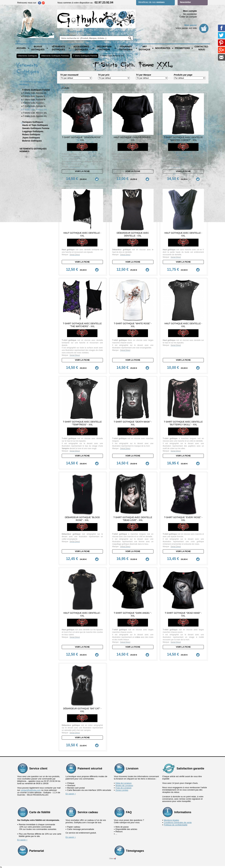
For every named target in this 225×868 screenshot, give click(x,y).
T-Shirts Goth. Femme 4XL (35, 116)
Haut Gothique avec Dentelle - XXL (183, 325)
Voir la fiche (82, 171)
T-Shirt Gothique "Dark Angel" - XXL (133, 613)
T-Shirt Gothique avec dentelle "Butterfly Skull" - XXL (183, 422)
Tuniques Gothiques (33, 122)
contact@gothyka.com (31, 789)
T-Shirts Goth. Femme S (34, 96)
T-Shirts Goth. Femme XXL (112, 56)
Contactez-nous (202, 48)
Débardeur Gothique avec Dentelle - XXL (133, 234)
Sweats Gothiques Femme (36, 128)
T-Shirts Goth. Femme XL (35, 106)
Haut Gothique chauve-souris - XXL (133, 139)
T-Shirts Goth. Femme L (34, 103)
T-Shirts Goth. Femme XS (35, 93)
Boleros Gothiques (32, 141)
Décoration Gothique (104, 48)
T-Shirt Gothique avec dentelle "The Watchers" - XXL (82, 325)
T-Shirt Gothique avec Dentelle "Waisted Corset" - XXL (183, 139)
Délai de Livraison (124, 782)
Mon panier (191, 25)
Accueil (21, 48)
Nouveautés (163, 48)
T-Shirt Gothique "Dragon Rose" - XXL (82, 139)
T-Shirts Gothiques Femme (85, 56)
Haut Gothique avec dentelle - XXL (82, 234)
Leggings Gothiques (33, 131)
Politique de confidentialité (176, 823)
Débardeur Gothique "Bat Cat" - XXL (82, 709)
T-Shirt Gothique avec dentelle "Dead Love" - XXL (133, 518)
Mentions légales (172, 819)
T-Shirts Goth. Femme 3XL (35, 113)
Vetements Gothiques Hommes (33, 150)
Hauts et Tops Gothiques (35, 125)
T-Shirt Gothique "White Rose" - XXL (133, 325)
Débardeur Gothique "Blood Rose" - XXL (82, 518)
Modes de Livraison (124, 784)
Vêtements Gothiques (58, 48)
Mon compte (190, 11)
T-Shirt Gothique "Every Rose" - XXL (183, 518)
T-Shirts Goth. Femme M (34, 100)
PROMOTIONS (182, 48)
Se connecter (190, 14)
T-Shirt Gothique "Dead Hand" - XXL (183, 613)
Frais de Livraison (124, 786)
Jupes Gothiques (31, 138)
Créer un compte (188, 17)
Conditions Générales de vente (178, 821)
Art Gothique (145, 48)
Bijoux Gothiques (38, 48)
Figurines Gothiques (126, 48)
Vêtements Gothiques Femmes (55, 56)
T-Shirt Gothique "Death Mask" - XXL (133, 422)
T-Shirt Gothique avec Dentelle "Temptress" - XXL (82, 422)
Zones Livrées (122, 789)
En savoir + (71, 792)
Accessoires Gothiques (81, 48)
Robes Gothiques (31, 134)
